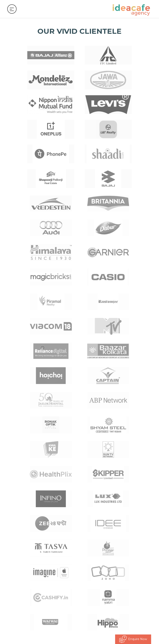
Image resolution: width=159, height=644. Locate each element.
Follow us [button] (15, 556)
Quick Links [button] (17, 544)
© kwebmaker (144, 634)
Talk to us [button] (16, 568)
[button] (154, 474)
